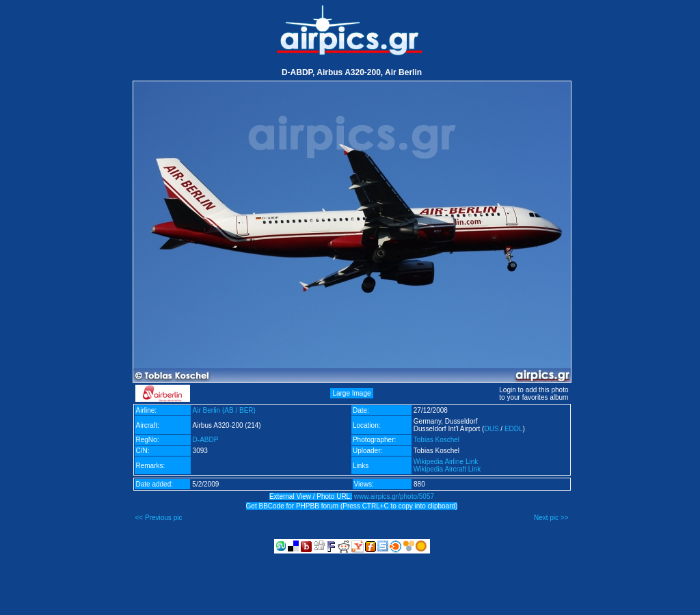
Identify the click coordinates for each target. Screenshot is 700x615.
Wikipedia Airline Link (446, 462)
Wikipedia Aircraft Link (447, 469)
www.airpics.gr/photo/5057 (394, 496)
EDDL (514, 429)
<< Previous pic (159, 518)
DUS (491, 429)
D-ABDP (206, 440)
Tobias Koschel (436, 440)
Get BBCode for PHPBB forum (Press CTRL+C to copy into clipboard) (352, 506)
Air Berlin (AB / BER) (224, 410)
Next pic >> (551, 518)
